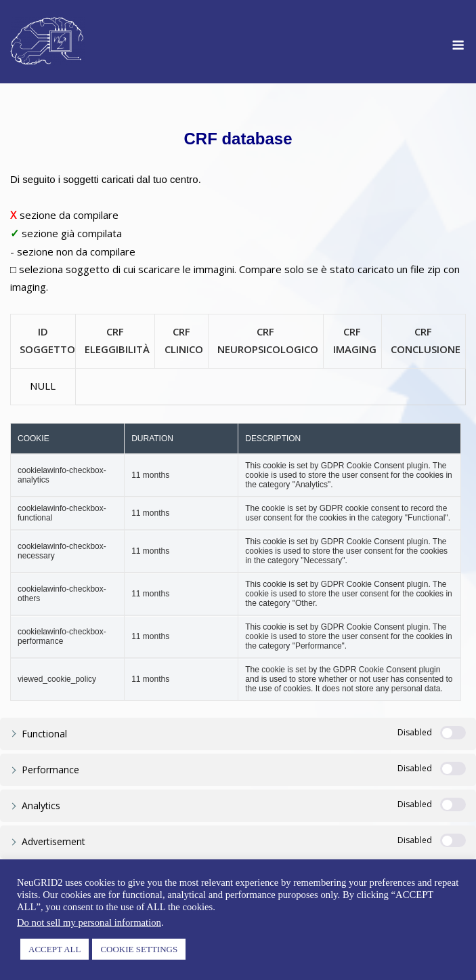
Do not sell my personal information (89, 922)
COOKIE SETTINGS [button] (139, 949)
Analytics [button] (41, 805)
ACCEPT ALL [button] (55, 949)
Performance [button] (50, 770)
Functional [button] (44, 734)
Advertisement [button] (53, 841)
